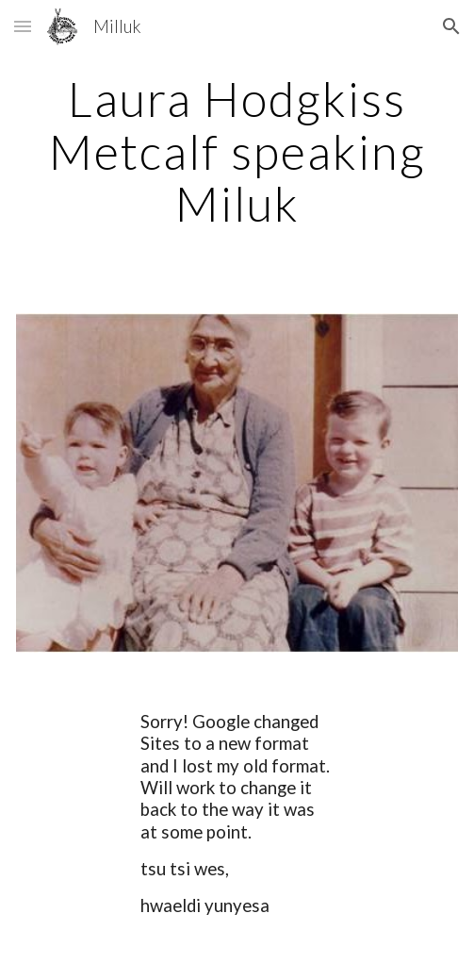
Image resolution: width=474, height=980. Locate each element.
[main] (237, 151)
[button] (23, 26)
